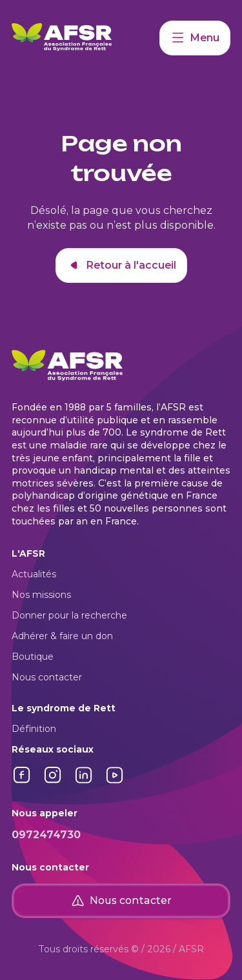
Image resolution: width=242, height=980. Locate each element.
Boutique (33, 657)
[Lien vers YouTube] (115, 782)
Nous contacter (47, 677)
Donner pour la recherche (69, 615)
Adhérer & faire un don (62, 636)
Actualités (34, 574)
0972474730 (46, 835)
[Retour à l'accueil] (86, 38)
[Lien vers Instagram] (53, 782)
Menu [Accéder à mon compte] (195, 38)
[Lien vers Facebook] (22, 782)
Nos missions (41, 595)
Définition (34, 729)
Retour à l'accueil (121, 265)
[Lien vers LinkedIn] (84, 782)
